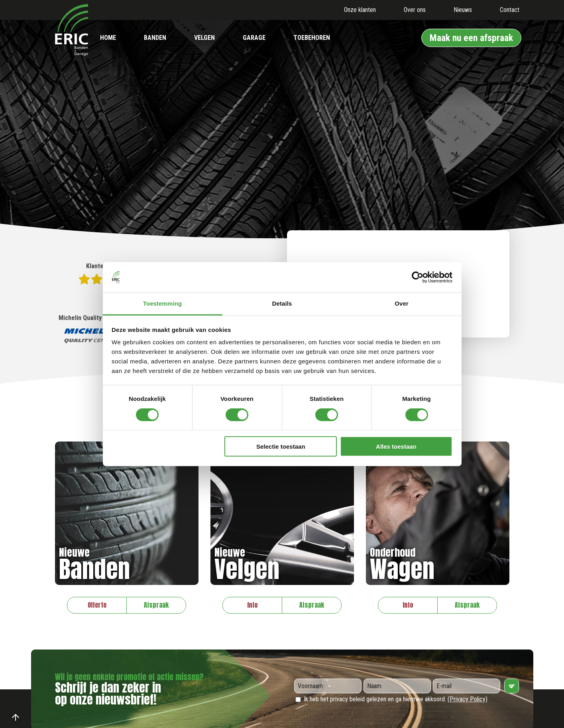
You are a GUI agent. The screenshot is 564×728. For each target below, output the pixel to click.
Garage (254, 38)
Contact (510, 10)
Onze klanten (360, 10)
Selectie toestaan (281, 446)
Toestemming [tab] (163, 303)
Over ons (415, 10)
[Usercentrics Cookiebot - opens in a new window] (418, 277)
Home (108, 38)
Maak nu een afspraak (471, 38)
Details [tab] (282, 303)
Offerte (97, 605)
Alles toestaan (396, 446)
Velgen (204, 38)
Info (253, 605)
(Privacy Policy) (468, 699)
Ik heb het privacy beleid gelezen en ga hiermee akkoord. (391, 699)
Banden (155, 38)
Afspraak (156, 605)
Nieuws (463, 10)
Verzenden (512, 686)
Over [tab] (402, 303)
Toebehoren (312, 38)
